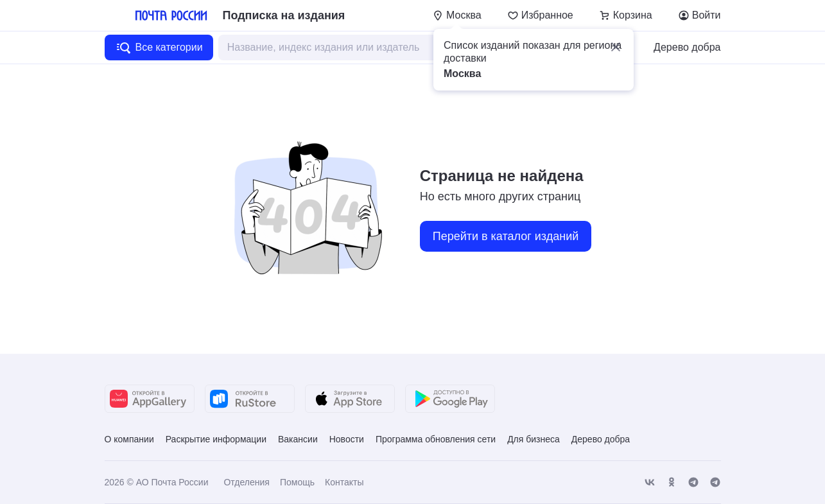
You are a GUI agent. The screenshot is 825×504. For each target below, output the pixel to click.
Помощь (297, 482)
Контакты (344, 482)
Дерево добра (687, 47)
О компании (129, 439)
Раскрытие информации (216, 439)
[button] (616, 47)
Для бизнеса (534, 439)
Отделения (246, 482)
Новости (347, 439)
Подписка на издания (284, 15)
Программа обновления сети (436, 439)
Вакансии (298, 439)
